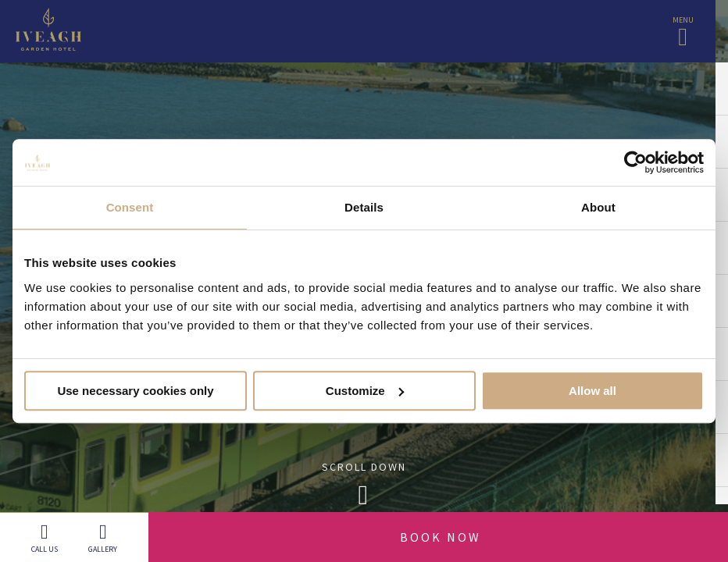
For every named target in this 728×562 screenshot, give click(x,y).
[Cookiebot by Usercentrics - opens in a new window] (635, 162)
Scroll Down (364, 488)
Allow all (592, 391)
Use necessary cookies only (135, 391)
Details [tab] (364, 207)
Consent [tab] (130, 207)
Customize (365, 391)
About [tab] (598, 207)
